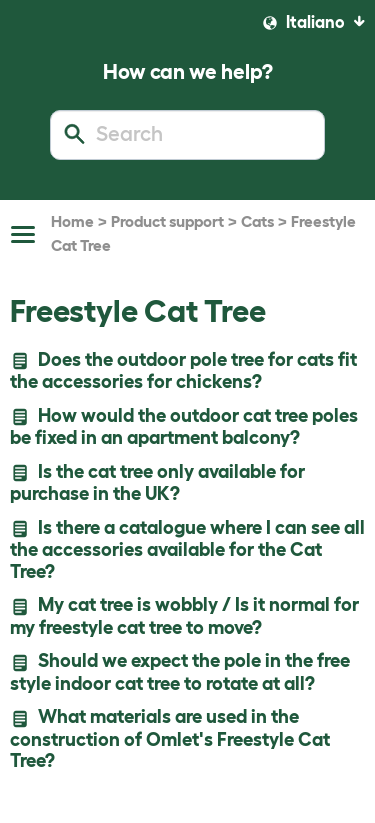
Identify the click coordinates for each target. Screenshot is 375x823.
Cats (257, 221)
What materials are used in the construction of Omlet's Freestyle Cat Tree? (170, 738)
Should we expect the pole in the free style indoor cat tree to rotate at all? (180, 671)
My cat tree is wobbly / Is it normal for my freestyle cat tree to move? (184, 615)
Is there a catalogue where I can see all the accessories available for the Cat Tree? (187, 549)
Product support (167, 221)
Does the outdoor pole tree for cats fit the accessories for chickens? (183, 370)
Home (72, 221)
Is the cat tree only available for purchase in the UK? (157, 482)
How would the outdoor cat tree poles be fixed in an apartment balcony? (184, 426)
